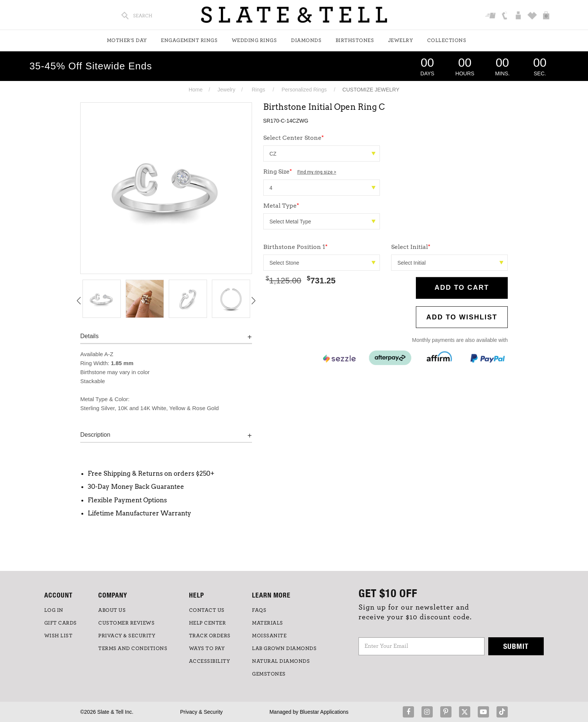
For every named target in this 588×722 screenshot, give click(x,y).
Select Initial (411, 247)
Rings (258, 90)
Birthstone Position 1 (295, 247)
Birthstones (355, 40)
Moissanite (269, 636)
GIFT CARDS (61, 623)
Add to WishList (462, 317)
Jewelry (401, 40)
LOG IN (54, 610)
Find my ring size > (317, 172)
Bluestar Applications (324, 712)
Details (89, 336)
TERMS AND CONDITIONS (133, 649)
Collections (447, 40)
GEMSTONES (269, 674)
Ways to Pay (207, 649)
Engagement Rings (189, 40)
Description (95, 435)
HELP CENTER (208, 623)
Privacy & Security (201, 712)
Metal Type (281, 206)
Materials (268, 623)
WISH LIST (58, 636)
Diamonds (306, 40)
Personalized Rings (304, 90)
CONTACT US (207, 610)
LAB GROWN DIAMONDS (284, 649)
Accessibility (210, 661)
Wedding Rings (254, 40)
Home (196, 90)
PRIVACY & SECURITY (127, 636)
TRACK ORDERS (210, 636)
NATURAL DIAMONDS (281, 661)
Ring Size (300, 172)
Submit (516, 646)
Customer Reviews (126, 623)
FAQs (259, 610)
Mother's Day (127, 40)
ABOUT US (112, 610)
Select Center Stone (294, 138)
